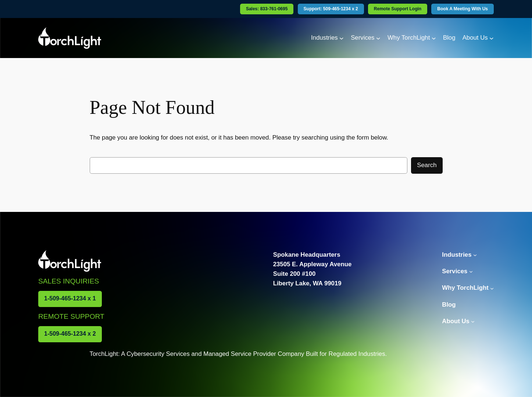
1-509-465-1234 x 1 (70, 298)
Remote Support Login (398, 9)
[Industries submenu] (342, 38)
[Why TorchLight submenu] (434, 38)
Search (427, 165)
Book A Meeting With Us (463, 9)
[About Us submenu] (492, 38)
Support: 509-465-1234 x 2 (331, 9)
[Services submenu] (378, 38)
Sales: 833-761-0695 (267, 9)
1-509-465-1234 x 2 (70, 334)
